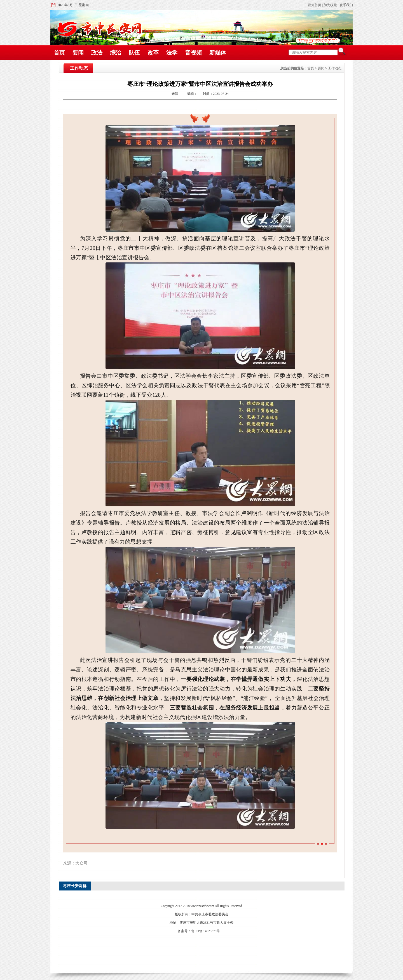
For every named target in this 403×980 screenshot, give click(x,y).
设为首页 (315, 5)
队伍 (134, 53)
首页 (59, 53)
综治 (116, 53)
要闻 (78, 53)
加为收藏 (330, 5)
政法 (97, 53)
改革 (153, 53)
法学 (172, 53)
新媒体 (218, 53)
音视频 (193, 53)
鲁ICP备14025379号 (206, 931)
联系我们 (346, 5)
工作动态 (335, 68)
